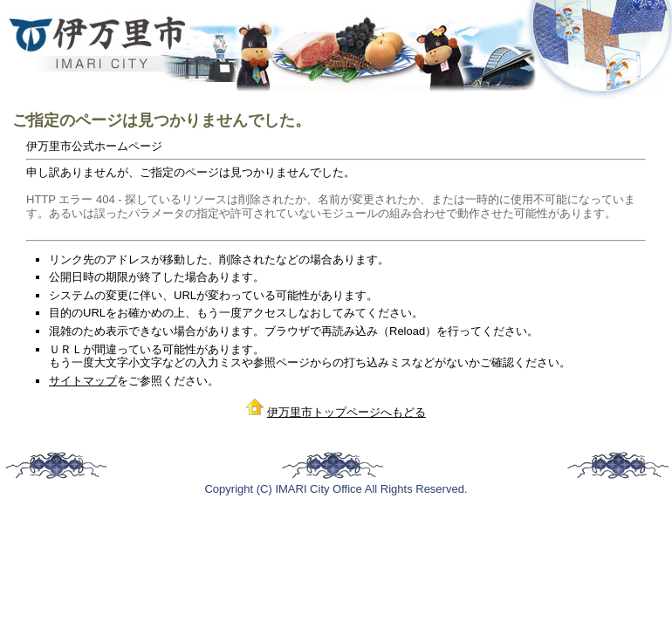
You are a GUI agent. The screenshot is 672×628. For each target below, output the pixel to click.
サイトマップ (83, 381)
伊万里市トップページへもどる (346, 412)
